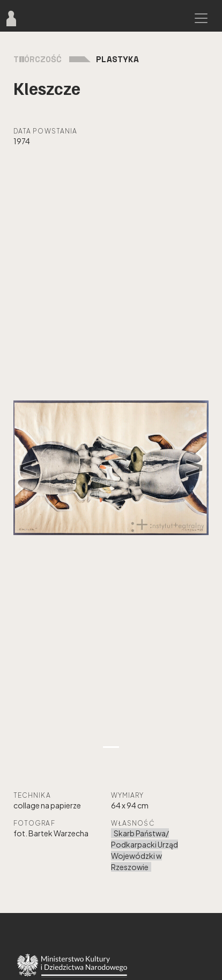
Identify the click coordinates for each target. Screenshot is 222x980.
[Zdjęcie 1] (111, 747)
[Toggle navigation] (201, 18)
